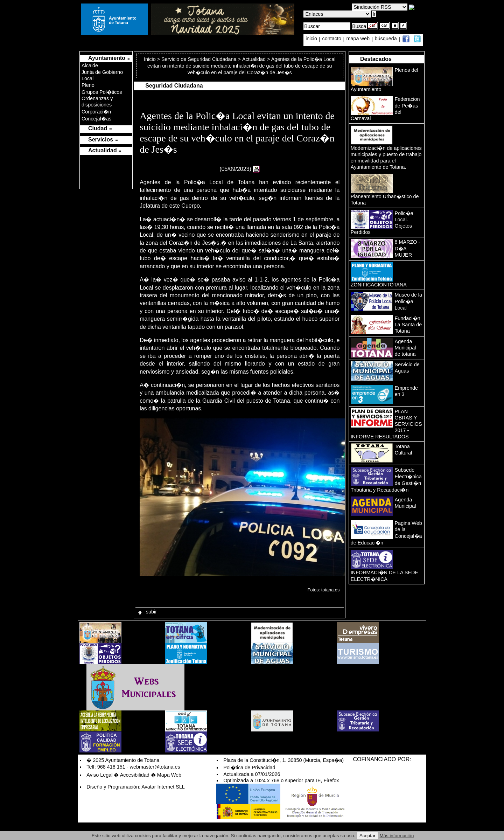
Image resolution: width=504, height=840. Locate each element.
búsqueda (387, 39)
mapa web (359, 39)
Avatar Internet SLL (163, 787)
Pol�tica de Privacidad (249, 768)
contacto (332, 39)
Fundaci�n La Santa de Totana (408, 325)
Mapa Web (169, 775)
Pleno (88, 85)
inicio (312, 39)
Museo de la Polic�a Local (408, 301)
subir (147, 612)
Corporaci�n (96, 112)
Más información (397, 836)
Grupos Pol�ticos (102, 92)
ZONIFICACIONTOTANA (379, 285)
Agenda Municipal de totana (405, 348)
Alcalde (90, 65)
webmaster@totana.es (155, 767)
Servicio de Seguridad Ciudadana (199, 59)
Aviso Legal (99, 775)
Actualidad (254, 59)
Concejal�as (96, 119)
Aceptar (367, 836)
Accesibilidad (135, 775)
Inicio (150, 59)
